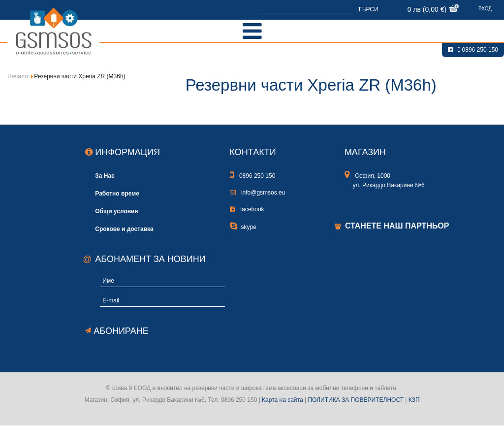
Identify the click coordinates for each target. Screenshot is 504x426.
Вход (485, 9)
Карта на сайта (283, 400)
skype (243, 227)
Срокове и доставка (124, 229)
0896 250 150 (478, 50)
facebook (247, 209)
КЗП (414, 400)
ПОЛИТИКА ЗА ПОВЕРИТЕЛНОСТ (356, 400)
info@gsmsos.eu (258, 193)
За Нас (105, 176)
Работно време (117, 193)
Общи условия (116, 211)
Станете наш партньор (397, 226)
